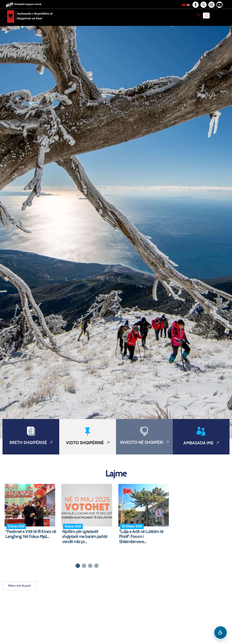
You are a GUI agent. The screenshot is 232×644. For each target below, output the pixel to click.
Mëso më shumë (20, 586)
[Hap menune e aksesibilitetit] (220, 632)
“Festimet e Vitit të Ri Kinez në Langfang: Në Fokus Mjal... (31, 534)
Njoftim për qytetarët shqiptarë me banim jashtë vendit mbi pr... (85, 537)
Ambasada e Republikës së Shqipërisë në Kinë (35, 16)
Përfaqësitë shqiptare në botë (28, 4)
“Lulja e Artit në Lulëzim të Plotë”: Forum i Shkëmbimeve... (141, 537)
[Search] (198, 15)
